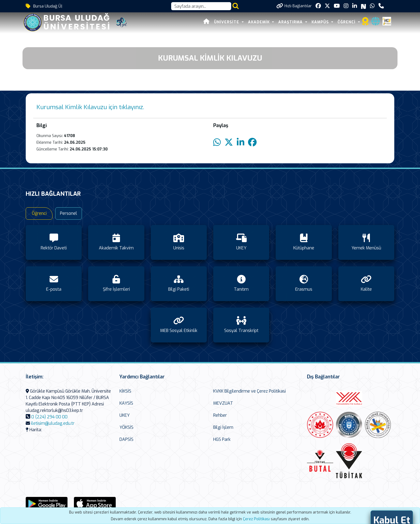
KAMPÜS (321, 22)
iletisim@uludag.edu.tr (53, 423)
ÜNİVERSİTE (227, 22)
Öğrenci (39, 213)
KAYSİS (126, 403)
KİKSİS (125, 391)
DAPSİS (126, 439)
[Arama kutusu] (201, 6)
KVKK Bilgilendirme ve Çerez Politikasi (250, 391)
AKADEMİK (260, 22)
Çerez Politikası (256, 519)
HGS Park (222, 439)
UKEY (125, 415)
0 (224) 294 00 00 (49, 417)
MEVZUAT (223, 403)
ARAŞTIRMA (291, 22)
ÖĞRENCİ (347, 22)
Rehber (220, 415)
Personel (69, 213)
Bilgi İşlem (223, 427)
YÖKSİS (126, 427)
